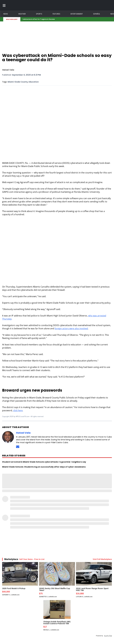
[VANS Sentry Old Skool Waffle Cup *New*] (57, 581)
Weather (22, 14)
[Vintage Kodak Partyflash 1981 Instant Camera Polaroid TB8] (57, 617)
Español (97, 14)
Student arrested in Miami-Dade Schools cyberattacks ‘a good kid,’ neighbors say (44, 462)
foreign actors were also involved (71, 328)
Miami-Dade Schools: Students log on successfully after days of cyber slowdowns (44, 467)
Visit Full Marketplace (102, 559)
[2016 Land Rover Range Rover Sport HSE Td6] (94, 581)
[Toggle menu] (4, 5)
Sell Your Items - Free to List (32, 559)
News (6, 14)
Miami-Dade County (18, 82)
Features (56, 14)
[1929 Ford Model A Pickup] (20, 581)
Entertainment (77, 14)
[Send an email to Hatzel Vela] (18, 447)
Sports (39, 14)
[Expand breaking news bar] (110, 19)
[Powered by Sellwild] (108, 636)
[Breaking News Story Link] (65, 19)
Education (34, 82)
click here (18, 410)
